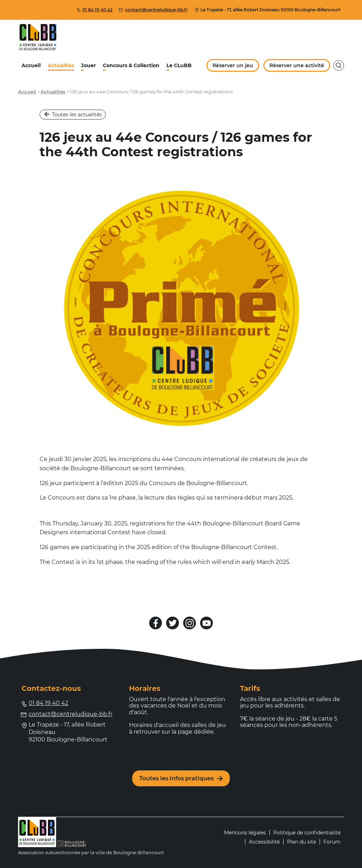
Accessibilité (264, 842)
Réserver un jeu (233, 65)
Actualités (61, 65)
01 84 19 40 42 (95, 10)
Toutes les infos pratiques (181, 778)
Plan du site (302, 842)
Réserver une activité (296, 65)
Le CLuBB (179, 65)
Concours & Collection (131, 65)
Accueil (31, 65)
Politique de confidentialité (307, 833)
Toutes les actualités (73, 115)
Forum (332, 842)
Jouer (88, 65)
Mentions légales (245, 833)
